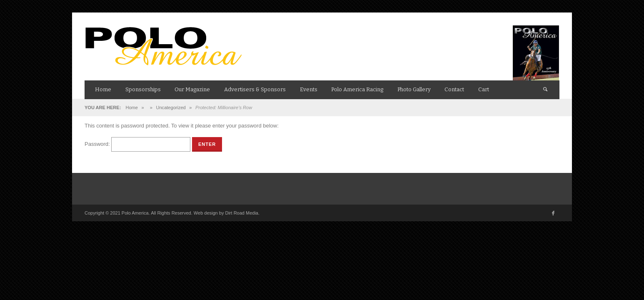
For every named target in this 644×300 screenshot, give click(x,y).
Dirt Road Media (241, 213)
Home (131, 107)
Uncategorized (171, 107)
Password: (137, 144)
